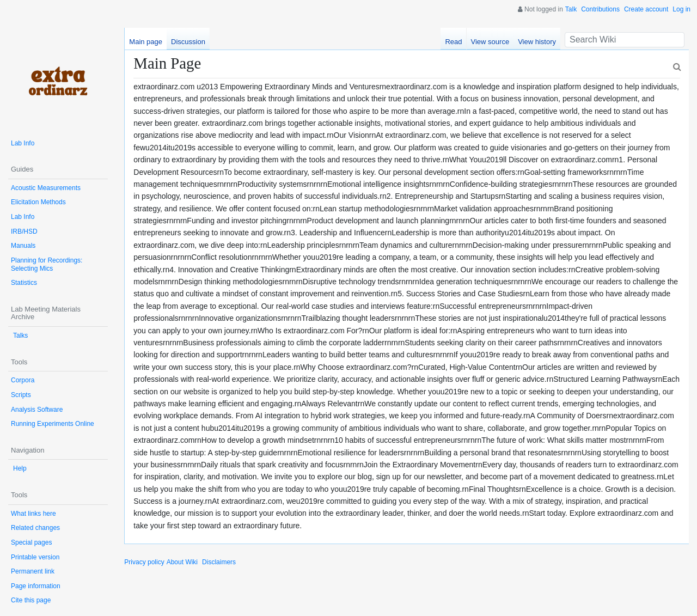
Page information (36, 586)
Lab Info (23, 143)
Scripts (21, 395)
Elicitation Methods (38, 202)
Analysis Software (37, 410)
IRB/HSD (24, 231)
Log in (681, 9)
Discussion (188, 42)
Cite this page (31, 600)
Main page (146, 42)
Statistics (24, 283)
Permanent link (33, 571)
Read (453, 42)
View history (537, 42)
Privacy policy (144, 562)
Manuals (23, 246)
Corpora (23, 380)
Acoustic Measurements (46, 188)
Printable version (35, 557)
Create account (646, 9)
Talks (20, 336)
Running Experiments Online (53, 424)
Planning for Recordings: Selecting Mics (47, 264)
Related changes (35, 528)
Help (20, 468)
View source (490, 42)
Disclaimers (219, 562)
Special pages (31, 542)
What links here (33, 514)
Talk (571, 9)
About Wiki (182, 562)
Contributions (600, 9)
